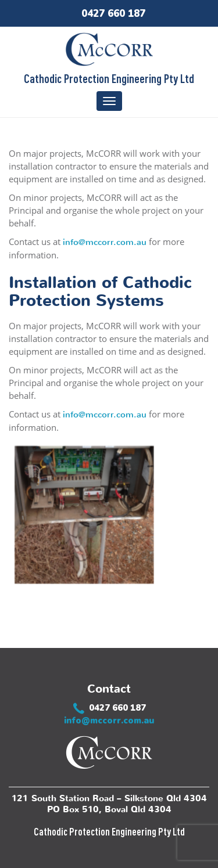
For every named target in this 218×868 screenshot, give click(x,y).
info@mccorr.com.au (105, 242)
